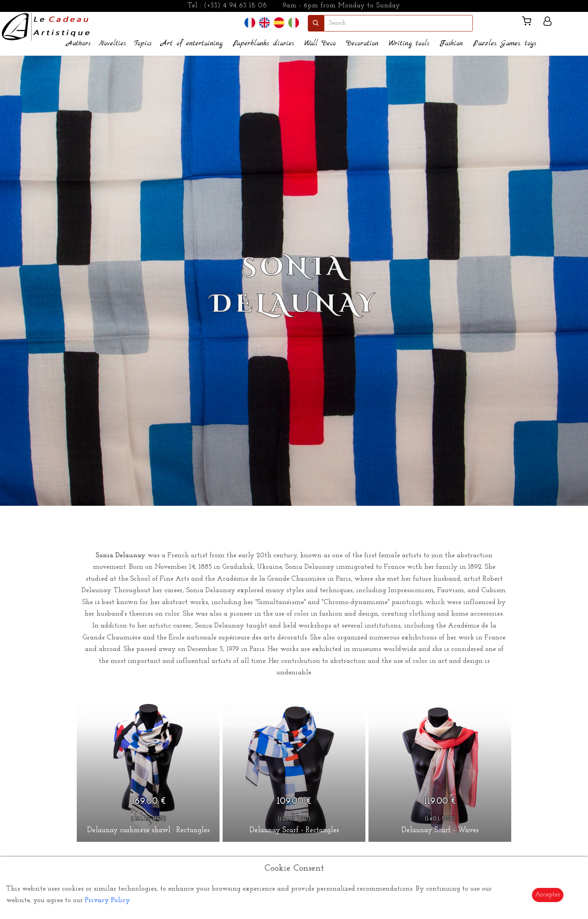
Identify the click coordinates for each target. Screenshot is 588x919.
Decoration (362, 44)
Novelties (112, 44)
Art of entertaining (192, 44)
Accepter (548, 895)
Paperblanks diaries (263, 44)
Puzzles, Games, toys (505, 44)
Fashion (451, 44)
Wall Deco (320, 44)
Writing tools (409, 44)
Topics (143, 44)
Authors (78, 44)
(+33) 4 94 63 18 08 (235, 6)
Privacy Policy (107, 900)
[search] (398, 23)
